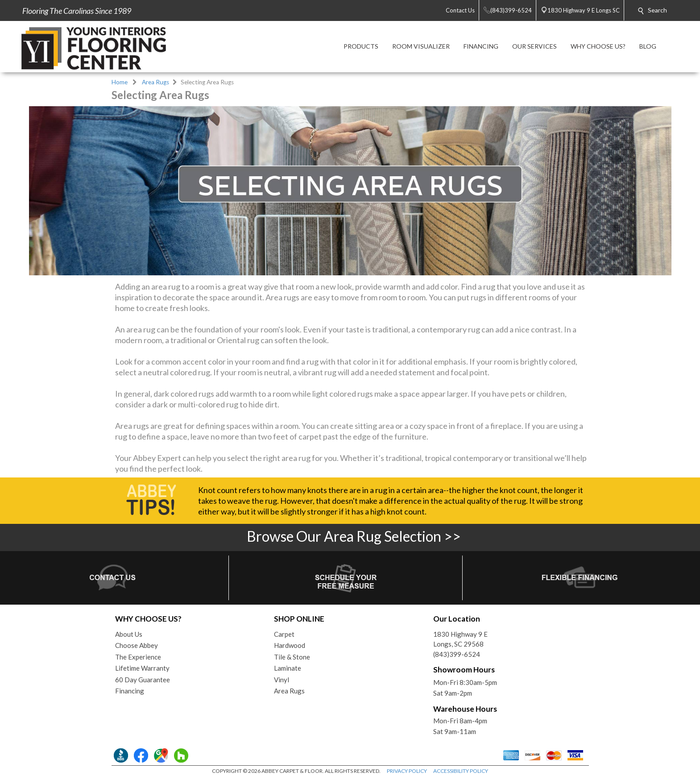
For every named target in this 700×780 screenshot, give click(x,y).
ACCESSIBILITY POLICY (461, 771)
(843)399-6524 (457, 654)
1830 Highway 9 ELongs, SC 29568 (460, 639)
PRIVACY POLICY (407, 771)
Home (120, 82)
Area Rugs (155, 82)
